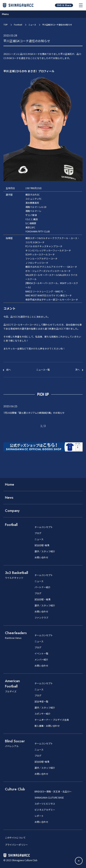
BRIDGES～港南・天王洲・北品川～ (53, 791)
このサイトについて (15, 838)
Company (12, 511)
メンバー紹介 (41, 660)
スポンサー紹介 (43, 714)
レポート (39, 816)
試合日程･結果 (42, 545)
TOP (6, 25)
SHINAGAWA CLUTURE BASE (49, 798)
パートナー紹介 (43, 587)
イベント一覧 (41, 653)
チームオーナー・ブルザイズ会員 (52, 720)
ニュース (32, 25)
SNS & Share (64, 5)
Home (10, 485)
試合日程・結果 (43, 599)
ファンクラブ (41, 618)
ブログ (38, 533)
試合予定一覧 (41, 702)
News (9, 498)
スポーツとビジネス (45, 804)
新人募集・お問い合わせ (47, 726)
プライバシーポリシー (16, 845)
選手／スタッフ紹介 (45, 551)
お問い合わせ (41, 557)
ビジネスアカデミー (45, 810)
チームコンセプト (44, 527)
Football (18, 25)
